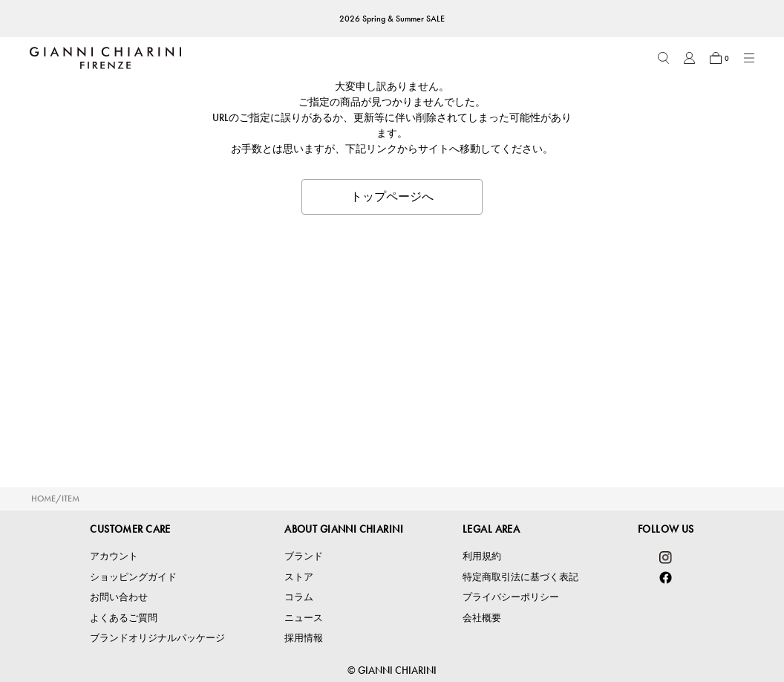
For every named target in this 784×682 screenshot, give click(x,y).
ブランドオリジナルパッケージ (157, 638)
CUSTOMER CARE (130, 529)
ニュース (304, 618)
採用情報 (304, 638)
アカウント (114, 556)
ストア (299, 577)
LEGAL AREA (491, 529)
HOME (43, 498)
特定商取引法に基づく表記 (520, 577)
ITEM (71, 498)
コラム (299, 597)
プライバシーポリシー (511, 597)
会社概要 (482, 618)
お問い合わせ (119, 597)
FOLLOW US (666, 529)
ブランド (304, 556)
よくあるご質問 (124, 618)
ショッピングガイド (133, 577)
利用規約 (482, 556)
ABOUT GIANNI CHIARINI (344, 529)
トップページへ (392, 197)
